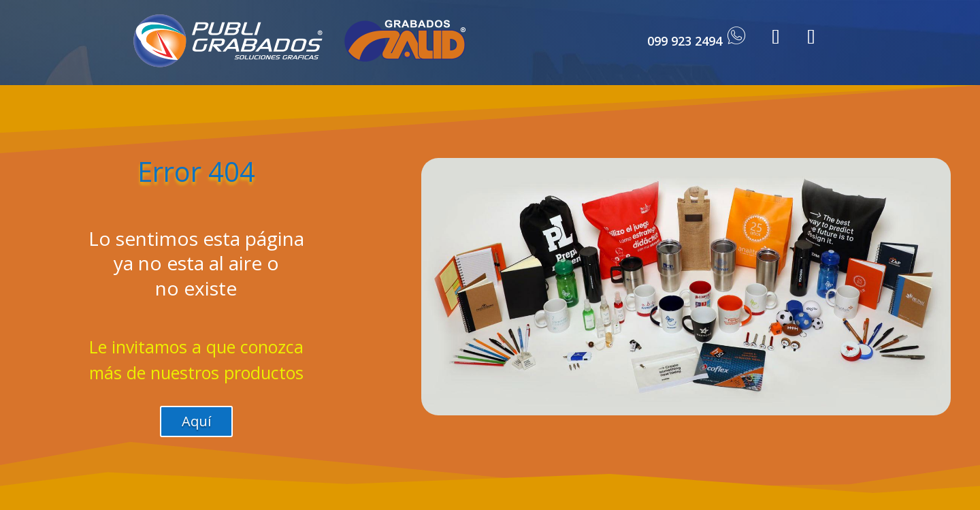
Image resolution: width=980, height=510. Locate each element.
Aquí (196, 421)
